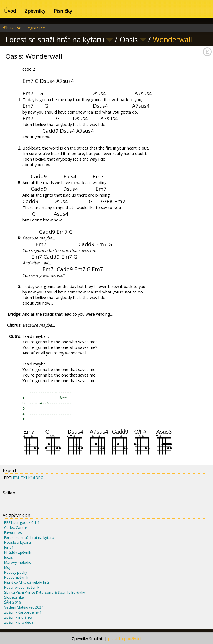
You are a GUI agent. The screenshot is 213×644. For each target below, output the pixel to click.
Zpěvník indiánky (18, 617)
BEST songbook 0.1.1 (22, 522)
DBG (40, 478)
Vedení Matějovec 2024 (24, 607)
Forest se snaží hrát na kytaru (29, 537)
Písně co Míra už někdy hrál (27, 582)
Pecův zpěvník (16, 577)
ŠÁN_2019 (13, 602)
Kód (32, 478)
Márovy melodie (18, 562)
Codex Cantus (16, 527)
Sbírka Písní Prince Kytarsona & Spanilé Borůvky (45, 592)
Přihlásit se (11, 28)
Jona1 (9, 547)
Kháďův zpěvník (18, 552)
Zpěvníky (35, 11)
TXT (24, 478)
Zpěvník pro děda (19, 622)
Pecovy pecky (16, 572)
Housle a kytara (17, 542)
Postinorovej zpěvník (22, 587)
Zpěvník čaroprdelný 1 (23, 612)
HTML (16, 478)
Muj (7, 567)
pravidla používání (125, 638)
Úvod (10, 11)
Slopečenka (14, 597)
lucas (9, 557)
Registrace (35, 28)
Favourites (13, 532)
